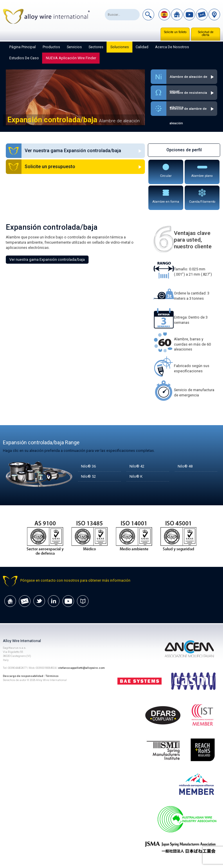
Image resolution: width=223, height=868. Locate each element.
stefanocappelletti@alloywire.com (81, 668)
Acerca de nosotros (172, 47)
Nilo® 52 (88, 476)
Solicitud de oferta (206, 34)
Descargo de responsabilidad (23, 676)
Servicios (74, 47)
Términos (52, 676)
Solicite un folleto (175, 32)
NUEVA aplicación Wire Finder (71, 58)
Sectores (96, 47)
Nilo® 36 (88, 466)
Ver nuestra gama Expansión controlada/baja (47, 259)
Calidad (142, 47)
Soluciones (120, 47)
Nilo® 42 (137, 466)
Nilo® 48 (185, 466)
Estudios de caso (24, 58)
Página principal (23, 47)
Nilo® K (136, 476)
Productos (51, 47)
